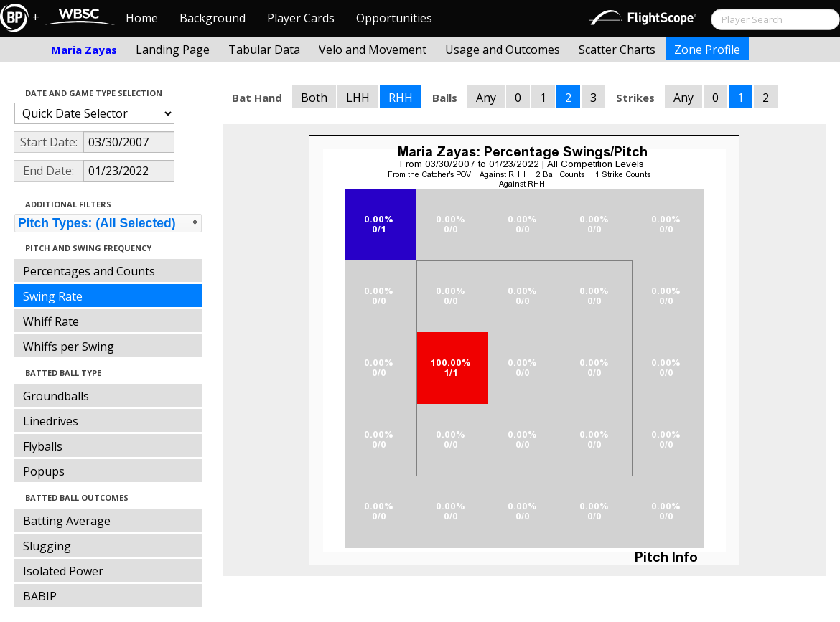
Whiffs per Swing (69, 347)
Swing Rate (53, 296)
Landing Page (173, 50)
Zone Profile (707, 50)
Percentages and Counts (89, 271)
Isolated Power (63, 571)
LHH (358, 98)
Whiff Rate (51, 321)
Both (314, 98)
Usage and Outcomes (503, 50)
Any (486, 98)
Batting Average (67, 521)
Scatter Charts (617, 50)
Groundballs (56, 396)
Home (142, 18)
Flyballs (43, 446)
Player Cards (301, 18)
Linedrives (51, 421)
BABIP (40, 596)
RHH (401, 98)
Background (213, 18)
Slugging (47, 546)
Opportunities (394, 18)
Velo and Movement (373, 50)
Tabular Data (264, 50)
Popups (44, 471)
